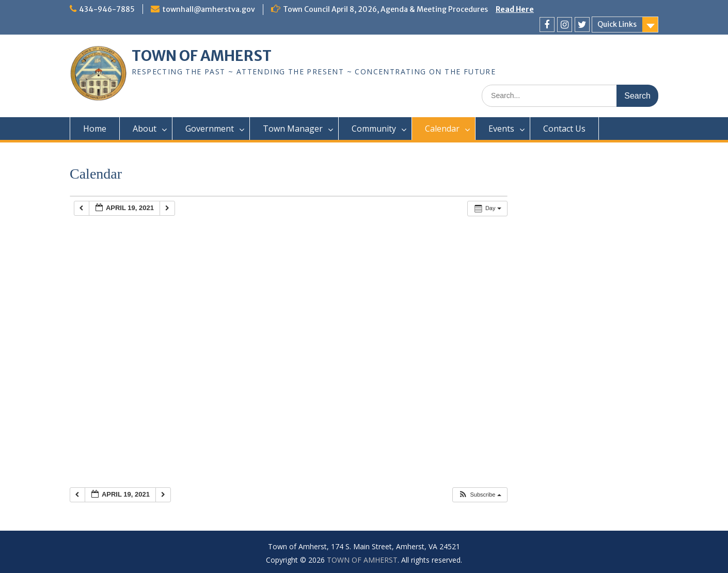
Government (210, 129)
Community (374, 129)
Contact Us (564, 129)
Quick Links (617, 24)
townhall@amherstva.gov (209, 9)
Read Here (515, 9)
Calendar (442, 129)
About (145, 129)
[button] (479, 495)
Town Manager (293, 129)
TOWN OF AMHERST (202, 56)
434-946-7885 (107, 9)
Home (95, 129)
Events (501, 129)
